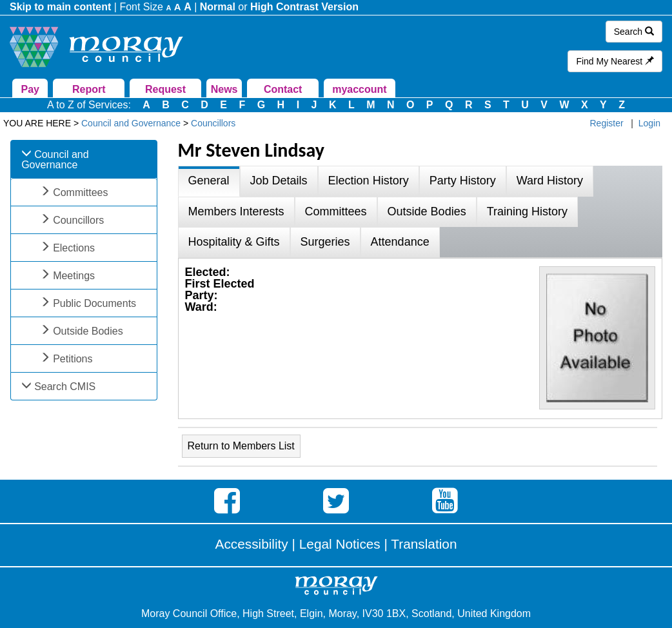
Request (165, 89)
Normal (218, 7)
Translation (424, 544)
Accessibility (252, 544)
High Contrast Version (304, 7)
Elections (74, 248)
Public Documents (94, 303)
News (224, 89)
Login (649, 123)
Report (89, 89)
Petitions (73, 359)
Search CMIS (65, 387)
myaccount (359, 89)
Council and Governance (55, 160)
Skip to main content (60, 7)
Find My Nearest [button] (615, 61)
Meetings (74, 276)
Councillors (78, 220)
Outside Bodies (88, 331)
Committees (80, 192)
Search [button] (634, 32)
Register (607, 123)
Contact (283, 89)
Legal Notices (340, 544)
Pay (30, 89)
